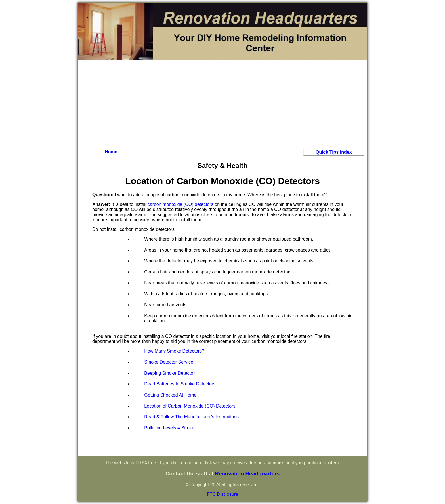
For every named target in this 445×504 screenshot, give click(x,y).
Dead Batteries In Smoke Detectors (180, 384)
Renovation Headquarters (247, 474)
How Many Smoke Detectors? (174, 351)
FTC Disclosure (222, 494)
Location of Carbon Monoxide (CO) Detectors (190, 406)
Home (111, 152)
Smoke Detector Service (169, 362)
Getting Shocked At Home (170, 395)
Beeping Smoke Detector (169, 373)
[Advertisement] (222, 103)
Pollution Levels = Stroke (169, 428)
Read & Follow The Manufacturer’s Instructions (191, 417)
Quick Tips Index (334, 152)
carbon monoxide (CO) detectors (180, 204)
